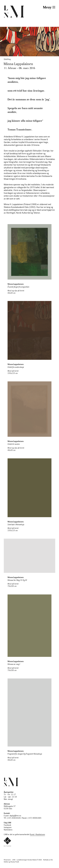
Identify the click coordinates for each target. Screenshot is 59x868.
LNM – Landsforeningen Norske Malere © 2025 (27, 860)
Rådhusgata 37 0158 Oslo (10, 806)
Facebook (7, 825)
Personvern (7, 860)
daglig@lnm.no (15, 816)
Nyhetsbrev (8, 830)
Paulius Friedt (15, 862)
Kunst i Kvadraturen (37, 835)
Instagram (8, 827)
